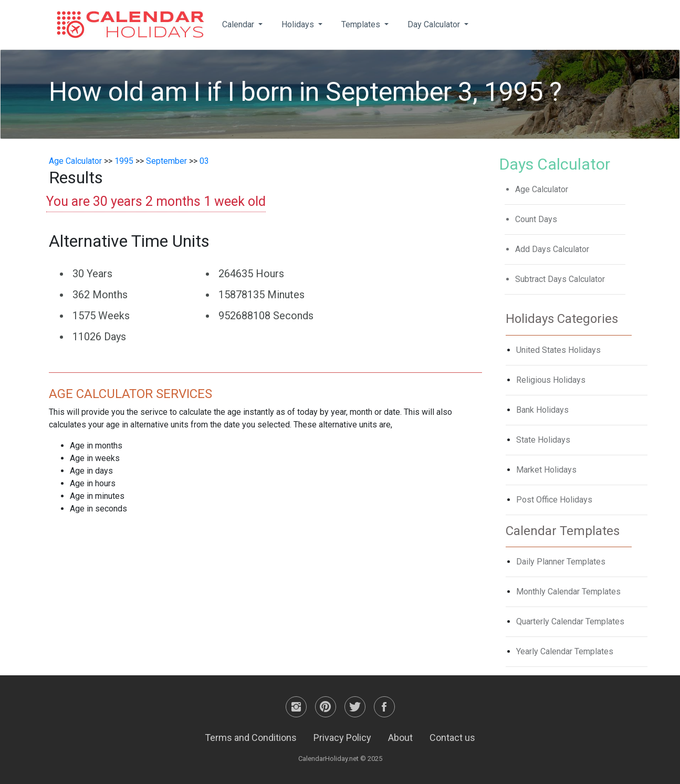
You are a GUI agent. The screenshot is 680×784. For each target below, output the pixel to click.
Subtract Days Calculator (560, 279)
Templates (362, 24)
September (166, 161)
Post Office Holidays (554, 500)
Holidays (299, 24)
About (400, 738)
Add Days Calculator (552, 249)
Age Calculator (75, 161)
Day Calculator (435, 24)
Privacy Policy (342, 738)
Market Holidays (546, 470)
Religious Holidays (551, 380)
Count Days (536, 219)
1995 (124, 161)
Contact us (452, 738)
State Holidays (543, 440)
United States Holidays (558, 350)
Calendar (239, 24)
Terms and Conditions (251, 738)
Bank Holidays (542, 410)
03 (204, 161)
